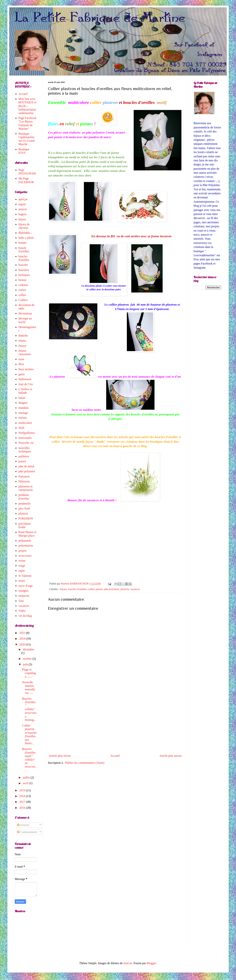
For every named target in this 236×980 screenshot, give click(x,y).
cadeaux (23, 285)
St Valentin (25, 576)
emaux (22, 341)
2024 (23, 639)
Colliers (23, 300)
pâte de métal (26, 466)
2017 (23, 802)
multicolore (25, 423)
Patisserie (24, 476)
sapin (22, 571)
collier (91, 589)
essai (21, 359)
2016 (23, 808)
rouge (22, 566)
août (26, 664)
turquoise (24, 596)
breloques (24, 275)
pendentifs (25, 504)
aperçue (23, 199)
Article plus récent (60, 756)
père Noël (24, 509)
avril (26, 783)
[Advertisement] (115, 722)
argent (22, 204)
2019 (23, 790)
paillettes (24, 456)
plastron (125, 589)
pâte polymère (112, 589)
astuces (23, 209)
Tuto (21, 601)
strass (22, 581)
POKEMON (26, 518)
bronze (22, 280)
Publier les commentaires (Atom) (85, 763)
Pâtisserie (24, 481)
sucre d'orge (26, 586)
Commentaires (27, 832)
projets (22, 551)
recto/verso (25, 556)
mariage (23, 413)
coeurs (22, 290)
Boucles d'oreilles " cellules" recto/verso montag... (29, 709)
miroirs (23, 418)
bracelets (24, 270)
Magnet (23, 403)
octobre (28, 659)
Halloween (25, 379)
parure (99, 589)
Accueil (115, 756)
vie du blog (25, 616)
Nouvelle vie (26, 443)
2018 (23, 796)
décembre (29, 649)
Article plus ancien (170, 756)
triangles (24, 591)
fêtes (21, 364)
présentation (26, 546)
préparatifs (25, 541)
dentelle (23, 336)
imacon (128, 963)
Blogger (151, 963)
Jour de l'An (26, 384)
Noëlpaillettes (27, 433)
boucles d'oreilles (77, 589)
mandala (23, 408)
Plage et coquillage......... (29, 673)
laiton (22, 398)
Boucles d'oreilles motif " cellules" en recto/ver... (29, 759)
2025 (23, 633)
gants (22, 374)
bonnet (22, 243)
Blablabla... (25, 233)
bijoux (64, 589)
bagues (22, 214)
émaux (22, 346)
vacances (135, 589)
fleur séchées (26, 369)
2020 (23, 644)
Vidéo (22, 611)
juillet (27, 777)
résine (22, 561)
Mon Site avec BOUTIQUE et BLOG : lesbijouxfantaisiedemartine (27, 106)
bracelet (23, 265)
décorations (25, 313)
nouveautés (25, 438)
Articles (23, 825)
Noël (21, 428)
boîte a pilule (26, 238)
